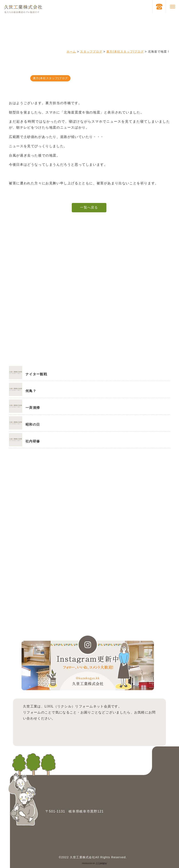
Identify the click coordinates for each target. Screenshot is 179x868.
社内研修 (33, 441)
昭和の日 (33, 424)
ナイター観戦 (36, 374)
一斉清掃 (33, 408)
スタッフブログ (91, 52)
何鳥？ (31, 391)
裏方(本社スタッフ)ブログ (125, 52)
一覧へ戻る (89, 207)
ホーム (71, 52)
